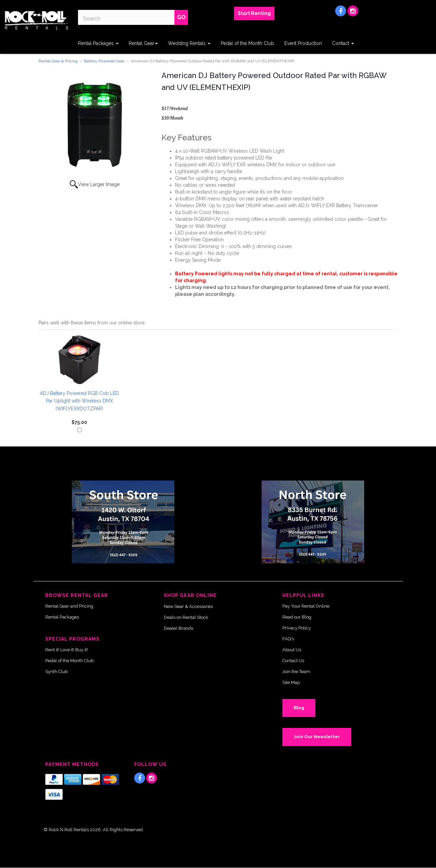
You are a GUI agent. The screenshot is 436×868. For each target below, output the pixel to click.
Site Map (291, 682)
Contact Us (293, 661)
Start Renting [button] (254, 13)
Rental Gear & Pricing (58, 61)
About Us (292, 650)
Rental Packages (98, 43)
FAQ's (288, 639)
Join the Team (296, 672)
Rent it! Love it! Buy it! (67, 650)
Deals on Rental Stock (186, 617)
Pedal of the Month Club (247, 43)
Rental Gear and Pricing (69, 606)
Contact (343, 43)
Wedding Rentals (189, 43)
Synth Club (57, 672)
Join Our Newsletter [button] (317, 737)
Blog (299, 708)
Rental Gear (143, 43)
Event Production (303, 43)
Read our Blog (297, 617)
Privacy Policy (297, 628)
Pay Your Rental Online (306, 606)
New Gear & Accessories (188, 606)
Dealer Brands (178, 628)
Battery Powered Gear (104, 61)
